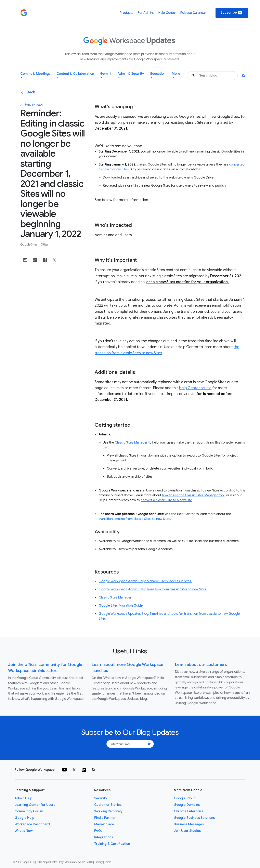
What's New (24, 831)
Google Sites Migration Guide (121, 606)
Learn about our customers (201, 665)
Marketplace (104, 824)
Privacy (99, 862)
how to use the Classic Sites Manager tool (193, 495)
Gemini (106, 76)
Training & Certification (112, 844)
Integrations (104, 837)
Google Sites (29, 245)
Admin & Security (131, 76)
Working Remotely (108, 811)
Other (44, 245)
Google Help (24, 818)
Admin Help (23, 798)
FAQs (98, 831)
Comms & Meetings (35, 76)
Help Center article (195, 388)
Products (127, 13)
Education (158, 76)
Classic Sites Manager (131, 443)
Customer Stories (108, 805)
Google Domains (187, 805)
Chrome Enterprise (189, 811)
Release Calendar (193, 13)
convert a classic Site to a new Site (166, 500)
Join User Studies (187, 831)
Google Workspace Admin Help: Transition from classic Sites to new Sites (153, 589)
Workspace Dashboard (32, 824)
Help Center (167, 13)
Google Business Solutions (194, 818)
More (176, 76)
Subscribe (232, 13)
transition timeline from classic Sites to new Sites (134, 519)
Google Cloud (185, 798)
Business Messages (189, 824)
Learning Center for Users (35, 805)
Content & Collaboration (75, 76)
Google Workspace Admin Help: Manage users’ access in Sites (145, 581)
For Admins (146, 13)
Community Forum (29, 811)
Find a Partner (105, 818)
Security (101, 798)
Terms (108, 862)
